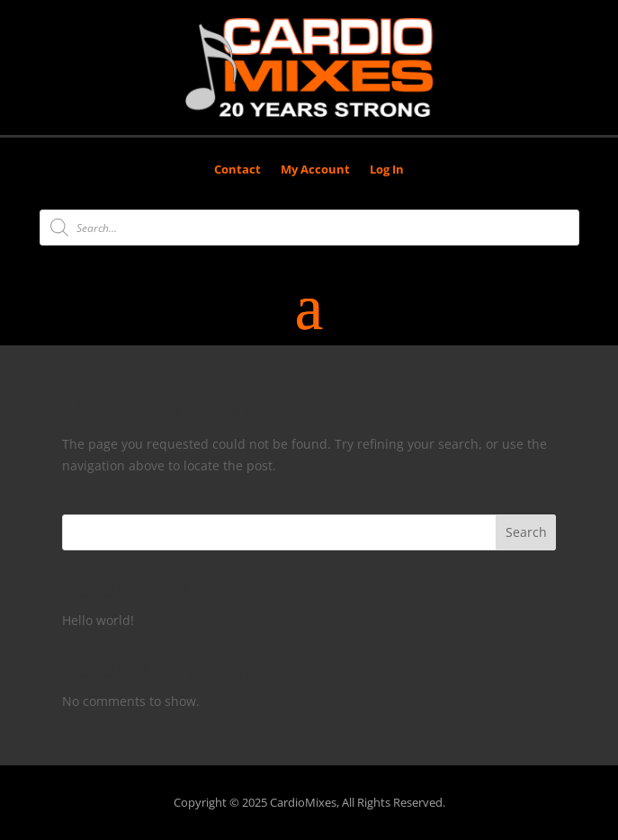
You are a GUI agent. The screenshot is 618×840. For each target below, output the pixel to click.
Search (526, 532)
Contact (237, 170)
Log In (387, 170)
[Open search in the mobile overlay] (309, 228)
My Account (315, 170)
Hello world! (98, 620)
